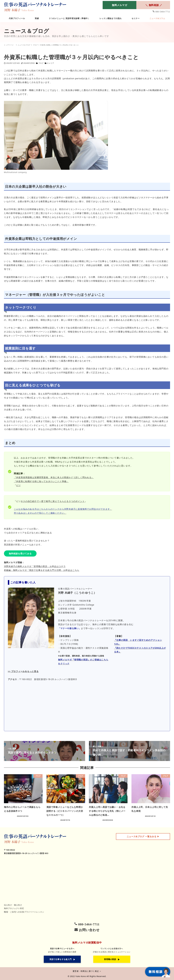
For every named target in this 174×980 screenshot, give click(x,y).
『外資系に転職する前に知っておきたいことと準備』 (41, 481)
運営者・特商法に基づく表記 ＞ (87, 971)
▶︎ (143, 836)
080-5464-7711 (163, 12)
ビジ (18, 485)
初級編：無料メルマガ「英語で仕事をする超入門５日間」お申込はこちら (42, 570)
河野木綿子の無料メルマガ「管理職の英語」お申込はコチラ (35, 566)
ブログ (41, 63)
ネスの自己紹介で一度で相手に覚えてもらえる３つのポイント (53, 501)
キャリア (51, 63)
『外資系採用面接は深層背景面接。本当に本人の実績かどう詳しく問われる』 (54, 477)
